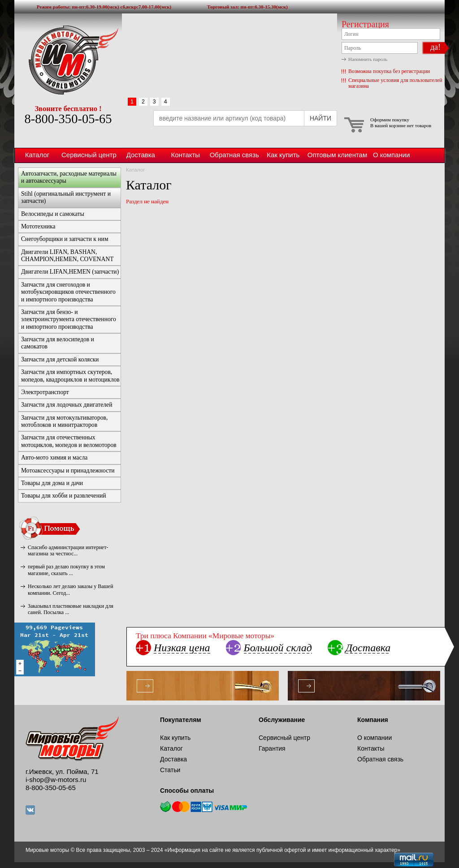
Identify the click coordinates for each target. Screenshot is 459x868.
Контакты (185, 155)
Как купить (283, 155)
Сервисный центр (89, 155)
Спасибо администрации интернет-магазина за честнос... (68, 550)
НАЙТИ (320, 118)
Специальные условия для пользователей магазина (395, 83)
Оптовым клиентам (337, 155)
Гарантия (272, 748)
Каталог (37, 155)
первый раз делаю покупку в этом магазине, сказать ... (66, 570)
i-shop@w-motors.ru (56, 780)
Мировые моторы (68, 60)
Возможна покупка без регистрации (389, 71)
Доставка (141, 155)
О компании (391, 155)
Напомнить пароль (368, 59)
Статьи (170, 770)
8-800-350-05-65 (68, 119)
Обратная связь (234, 155)
